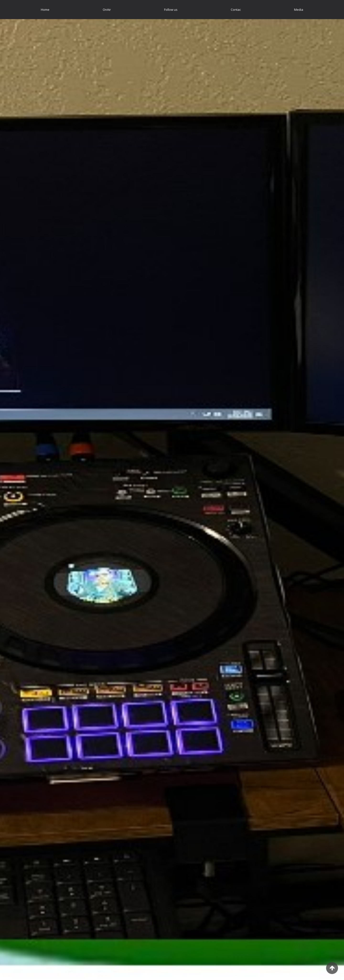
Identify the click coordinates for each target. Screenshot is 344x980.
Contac (236, 10)
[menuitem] (45, 10)
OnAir (107, 10)
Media (299, 10)
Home (45, 10)
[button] (26, 490)
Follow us (171, 10)
